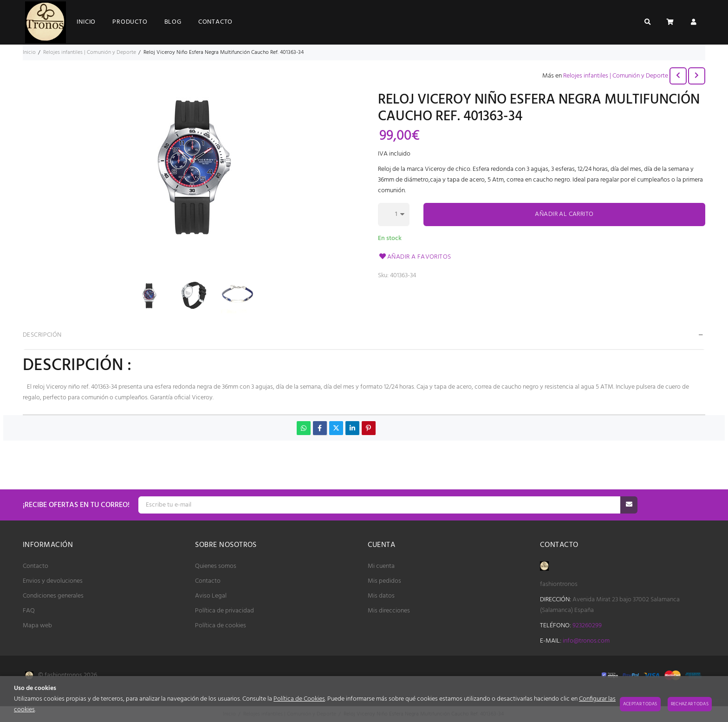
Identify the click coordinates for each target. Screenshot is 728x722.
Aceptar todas (640, 704)
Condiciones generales (53, 596)
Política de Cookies (299, 699)
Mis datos (381, 596)
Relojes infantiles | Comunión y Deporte (616, 76)
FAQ (29, 611)
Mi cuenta (381, 566)
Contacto (36, 566)
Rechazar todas (690, 704)
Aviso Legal (211, 596)
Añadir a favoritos (415, 257)
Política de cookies (221, 626)
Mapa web (37, 626)
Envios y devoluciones (53, 581)
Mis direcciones (389, 611)
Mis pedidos (384, 581)
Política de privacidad (224, 611)
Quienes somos (216, 566)
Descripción (42, 335)
